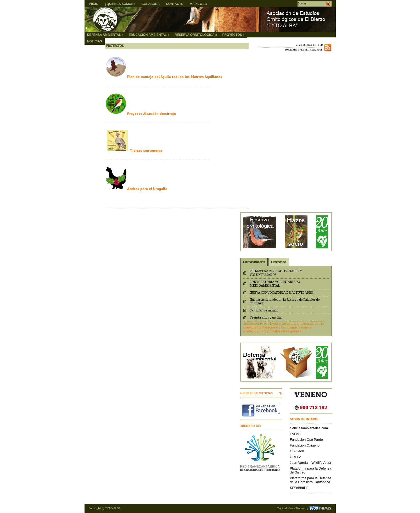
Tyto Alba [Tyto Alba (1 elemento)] (272, 331)
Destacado (279, 262)
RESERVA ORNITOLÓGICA (196, 35)
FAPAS (295, 434)
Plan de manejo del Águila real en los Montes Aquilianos (175, 77)
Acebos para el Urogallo (147, 189)
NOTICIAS (95, 41)
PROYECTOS (233, 35)
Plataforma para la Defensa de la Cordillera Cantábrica (311, 480)
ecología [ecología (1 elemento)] (271, 323)
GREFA (296, 457)
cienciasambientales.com (309, 428)
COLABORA (151, 4)
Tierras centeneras (146, 150)
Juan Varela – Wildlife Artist (310, 463)
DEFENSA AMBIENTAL (105, 35)
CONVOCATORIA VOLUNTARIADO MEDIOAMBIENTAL (275, 284)
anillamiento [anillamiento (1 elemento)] (253, 323)
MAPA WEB (198, 4)
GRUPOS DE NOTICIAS (256, 393)
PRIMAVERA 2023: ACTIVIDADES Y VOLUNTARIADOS (276, 273)
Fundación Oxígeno (305, 445)
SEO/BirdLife (300, 488)
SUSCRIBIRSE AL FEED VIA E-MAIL (304, 50)
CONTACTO (175, 4)
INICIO (94, 4)
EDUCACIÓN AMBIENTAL (149, 35)
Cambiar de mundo (264, 310)
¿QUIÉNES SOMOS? (120, 4)
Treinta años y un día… (267, 317)
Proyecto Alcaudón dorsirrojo (152, 114)
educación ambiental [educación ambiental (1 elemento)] (296, 323)
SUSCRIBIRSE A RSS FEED (309, 45)
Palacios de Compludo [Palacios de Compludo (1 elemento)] (280, 327)
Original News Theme (291, 508)
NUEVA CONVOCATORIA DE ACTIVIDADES (281, 293)
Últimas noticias (254, 262)
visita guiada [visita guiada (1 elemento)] (291, 331)
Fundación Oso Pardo (306, 440)
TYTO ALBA (113, 508)
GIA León (297, 451)
